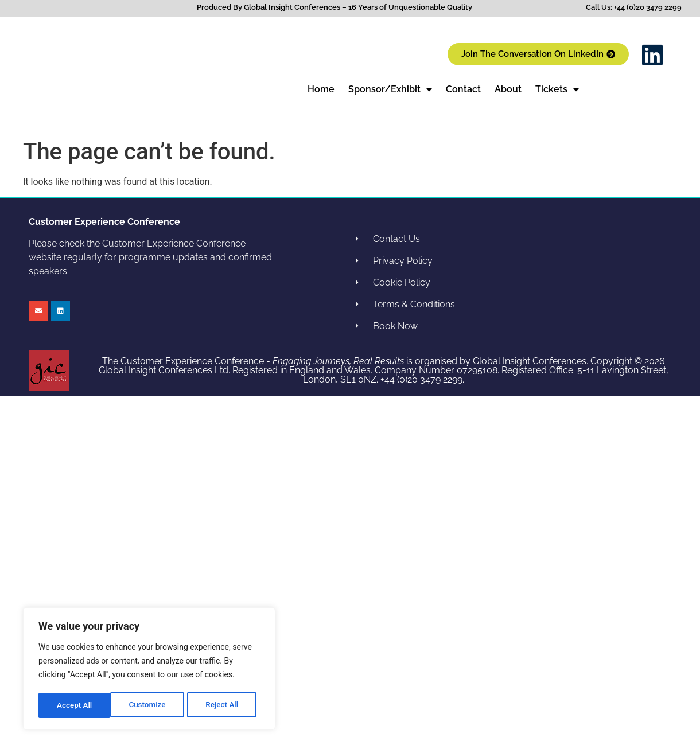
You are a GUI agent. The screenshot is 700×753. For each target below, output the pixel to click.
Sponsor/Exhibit (390, 89)
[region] (149, 670)
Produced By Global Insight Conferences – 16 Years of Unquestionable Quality (335, 7)
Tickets (557, 89)
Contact (463, 89)
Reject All (150, 705)
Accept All (224, 705)
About (508, 89)
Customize (75, 705)
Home (321, 89)
